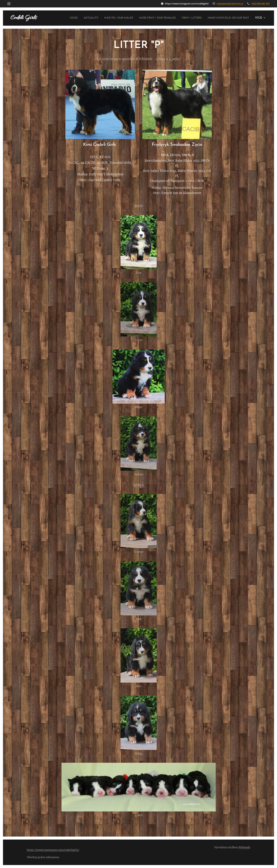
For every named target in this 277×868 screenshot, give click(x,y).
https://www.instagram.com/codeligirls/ (53, 850)
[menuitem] (102, 18)
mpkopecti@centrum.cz (230, 4)
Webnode (244, 847)
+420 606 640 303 (260, 4)
